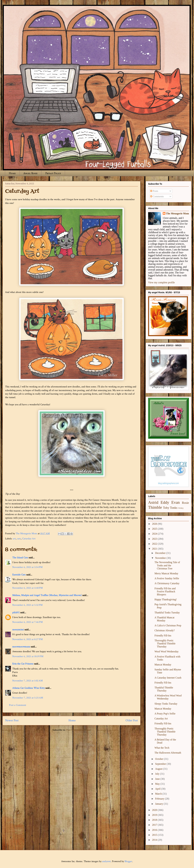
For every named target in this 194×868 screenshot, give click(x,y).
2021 (155, 549)
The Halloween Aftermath (168, 753)
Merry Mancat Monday (166, 573)
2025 (155, 529)
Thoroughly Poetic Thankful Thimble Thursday (165, 643)
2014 (155, 840)
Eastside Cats (19, 575)
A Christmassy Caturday (167, 583)
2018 (155, 820)
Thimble (155, 507)
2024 (155, 534)
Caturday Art (29, 539)
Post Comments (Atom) (78, 730)
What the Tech (162, 748)
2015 (155, 835)
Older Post (132, 720)
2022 (155, 544)
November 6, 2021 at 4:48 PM (27, 588)
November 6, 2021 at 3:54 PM (27, 567)
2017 (155, 825)
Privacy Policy (53, 173)
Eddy (165, 502)
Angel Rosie (30, 173)
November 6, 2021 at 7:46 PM (27, 622)
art (14, 539)
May (158, 784)
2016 (155, 830)
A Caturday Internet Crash (168, 678)
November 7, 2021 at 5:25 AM (28, 698)
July (158, 774)
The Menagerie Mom (177, 213)
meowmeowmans (21, 647)
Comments (157, 196)
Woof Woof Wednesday (167, 651)
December (161, 553)
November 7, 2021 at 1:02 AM (27, 681)
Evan (176, 502)
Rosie (185, 503)
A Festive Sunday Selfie (167, 578)
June (158, 779)
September (161, 764)
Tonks (174, 508)
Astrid (153, 502)
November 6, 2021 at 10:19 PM (28, 656)
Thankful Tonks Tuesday (167, 613)
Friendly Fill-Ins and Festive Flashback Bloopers (165, 591)
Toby (166, 508)
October (160, 759)
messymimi (18, 630)
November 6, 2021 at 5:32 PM (27, 605)
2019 (155, 815)
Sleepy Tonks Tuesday (166, 704)
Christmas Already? (165, 630)
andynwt (106, 861)
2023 (155, 539)
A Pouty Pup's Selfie (165, 714)
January (159, 804)
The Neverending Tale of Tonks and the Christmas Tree (167, 565)
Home (12, 173)
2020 (155, 810)
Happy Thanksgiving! (166, 599)
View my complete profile (161, 282)
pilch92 (16, 613)
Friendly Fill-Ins (163, 636)
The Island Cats (20, 558)
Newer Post (12, 720)
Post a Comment (18, 705)
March (159, 794)
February (160, 799)
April (158, 789)
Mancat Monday (163, 665)
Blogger (128, 861)
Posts (154, 191)
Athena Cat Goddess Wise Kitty (29, 688)
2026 (155, 524)
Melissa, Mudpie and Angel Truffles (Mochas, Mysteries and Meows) (47, 595)
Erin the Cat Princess (23, 664)
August (159, 769)
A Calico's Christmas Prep (168, 625)
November (161, 558)
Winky (181, 508)
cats (19, 539)
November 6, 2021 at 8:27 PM (27, 639)
